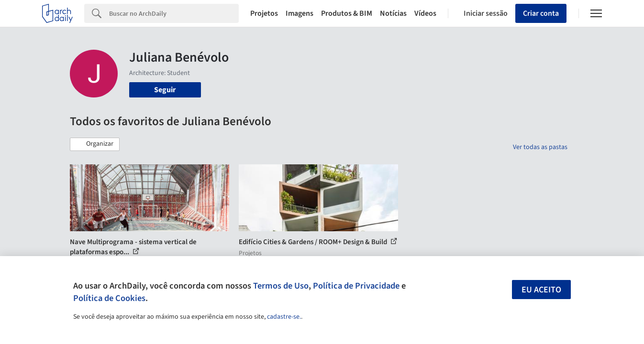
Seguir (165, 90)
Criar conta (541, 13)
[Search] (174, 13)
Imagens (300, 13)
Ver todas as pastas (540, 147)
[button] (95, 144)
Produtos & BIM (347, 13)
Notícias (393, 13)
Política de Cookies (109, 298)
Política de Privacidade (356, 286)
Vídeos (425, 13)
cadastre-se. (284, 317)
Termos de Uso (281, 286)
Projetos (264, 13)
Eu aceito (541, 290)
